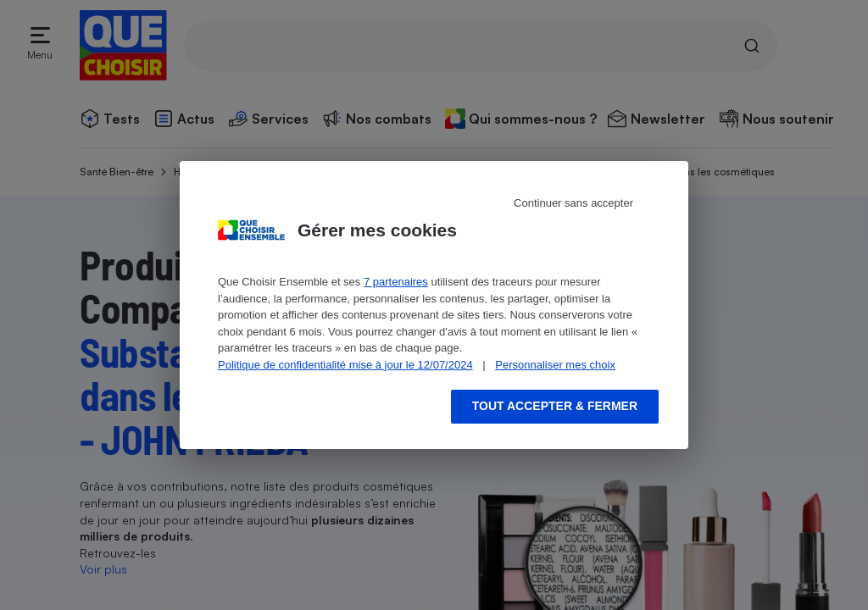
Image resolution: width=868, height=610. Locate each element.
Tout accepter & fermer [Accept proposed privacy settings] (555, 406)
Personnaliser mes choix (555, 365)
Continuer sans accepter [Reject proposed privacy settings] (573, 203)
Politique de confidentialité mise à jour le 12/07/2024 (345, 365)
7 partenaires (396, 282)
